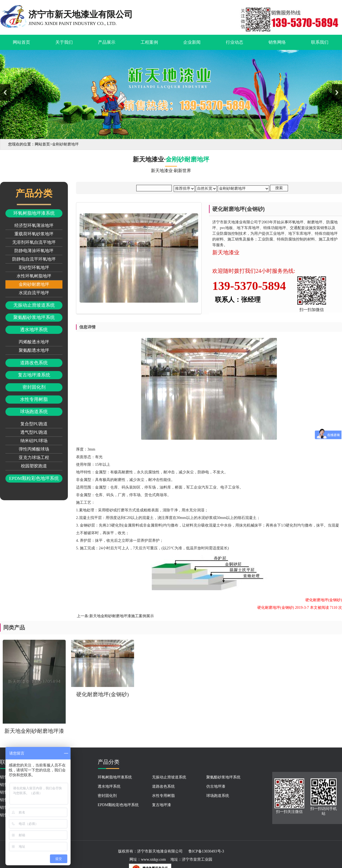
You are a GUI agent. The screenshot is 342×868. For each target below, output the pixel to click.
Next (337, 92)
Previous (5, 92)
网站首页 (21, 42)
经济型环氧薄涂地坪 (34, 225)
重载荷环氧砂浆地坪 (34, 234)
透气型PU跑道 (34, 432)
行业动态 (235, 42)
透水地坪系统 (34, 330)
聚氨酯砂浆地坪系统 (34, 317)
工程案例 (149, 42)
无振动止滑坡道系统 (34, 305)
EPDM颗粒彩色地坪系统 (34, 478)
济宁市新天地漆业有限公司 (160, 851)
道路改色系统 (34, 363)
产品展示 (107, 42)
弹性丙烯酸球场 (34, 449)
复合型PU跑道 (34, 424)
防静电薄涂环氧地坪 (34, 251)
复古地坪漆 (161, 805)
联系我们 (320, 42)
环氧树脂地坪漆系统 (34, 213)
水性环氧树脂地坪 (34, 276)
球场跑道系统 (34, 412)
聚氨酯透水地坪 (34, 350)
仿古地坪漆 (216, 786)
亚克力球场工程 (34, 457)
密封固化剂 (34, 387)
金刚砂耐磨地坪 (34, 284)
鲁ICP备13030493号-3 (206, 851)
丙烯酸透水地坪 (34, 342)
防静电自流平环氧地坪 (34, 259)
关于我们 (64, 42)
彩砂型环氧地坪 (34, 267)
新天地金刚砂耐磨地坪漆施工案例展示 (122, 616)
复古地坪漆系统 (34, 375)
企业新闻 (192, 42)
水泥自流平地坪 (34, 293)
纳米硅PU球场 (34, 441)
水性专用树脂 (34, 399)
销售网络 (277, 42)
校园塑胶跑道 (34, 466)
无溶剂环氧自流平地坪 (34, 242)
